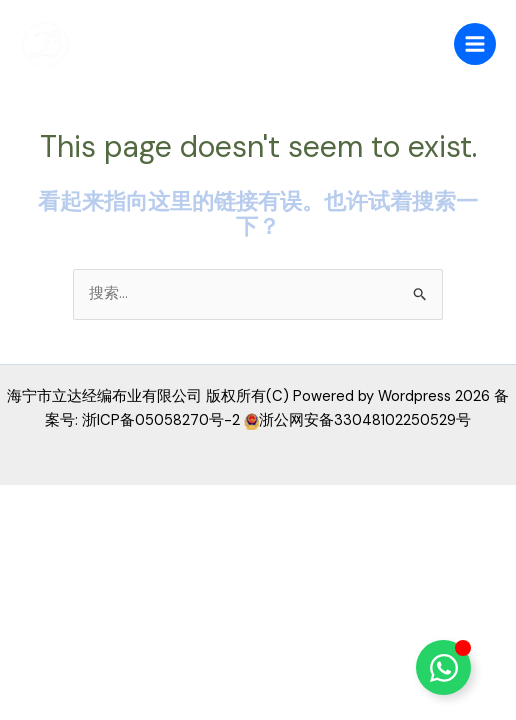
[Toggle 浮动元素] (443, 667)
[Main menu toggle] (475, 44)
